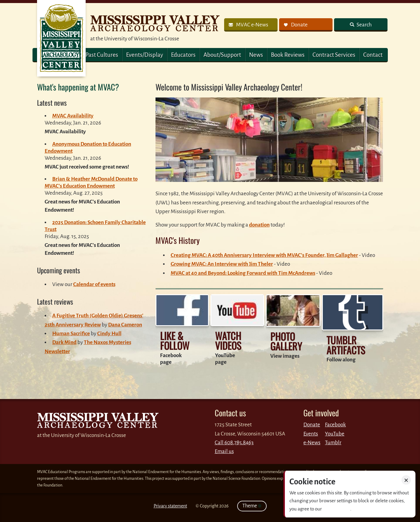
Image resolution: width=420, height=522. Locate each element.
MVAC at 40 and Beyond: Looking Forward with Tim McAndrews (243, 273)
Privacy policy (336, 509)
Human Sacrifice (71, 334)
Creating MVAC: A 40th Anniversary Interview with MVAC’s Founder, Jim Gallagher (264, 255)
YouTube (335, 434)
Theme (252, 506)
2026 (224, 506)
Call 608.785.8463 (234, 443)
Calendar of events (94, 284)
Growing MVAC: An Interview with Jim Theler (222, 264)
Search (364, 25)
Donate (312, 425)
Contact (373, 55)
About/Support (222, 55)
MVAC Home (61, 38)
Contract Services (334, 55)
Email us (224, 451)
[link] (251, 25)
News (256, 55)
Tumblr (333, 443)
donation (259, 225)
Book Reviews (288, 55)
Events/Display (145, 55)
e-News (312, 443)
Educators (183, 55)
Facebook (335, 425)
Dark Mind (64, 342)
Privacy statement (170, 506)
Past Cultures (102, 55)
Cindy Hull (109, 334)
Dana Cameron (125, 325)
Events (311, 434)
